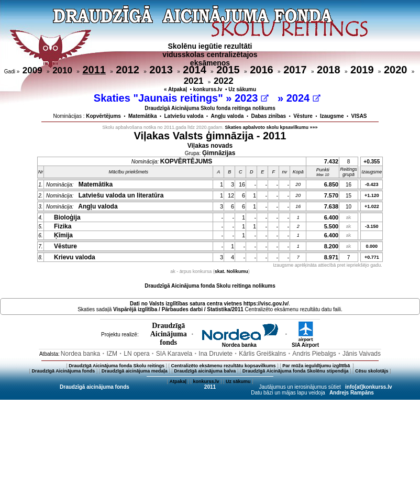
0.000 (372, 246)
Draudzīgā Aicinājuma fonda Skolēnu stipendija (296, 371)
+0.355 (372, 162)
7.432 (331, 161)
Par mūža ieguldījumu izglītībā (317, 366)
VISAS (359, 116)
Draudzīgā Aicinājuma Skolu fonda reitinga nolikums (210, 108)
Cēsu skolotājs (372, 371)
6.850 (331, 184)
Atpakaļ (178, 381)
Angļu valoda (228, 116)
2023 (252, 98)
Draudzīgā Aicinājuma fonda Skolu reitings (117, 366)
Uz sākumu (242, 89)
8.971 (331, 257)
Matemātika (142, 116)
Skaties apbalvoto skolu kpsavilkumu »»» (272, 127)
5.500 (331, 226)
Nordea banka (239, 343)
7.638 (331, 206)
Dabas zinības (268, 116)
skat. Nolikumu (231, 271)
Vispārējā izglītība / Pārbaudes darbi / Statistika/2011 (178, 309)
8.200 (331, 246)
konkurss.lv (208, 89)
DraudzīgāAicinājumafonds (169, 334)
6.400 (331, 217)
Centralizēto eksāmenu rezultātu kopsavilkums (224, 366)
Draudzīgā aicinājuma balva (205, 371)
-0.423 (372, 184)
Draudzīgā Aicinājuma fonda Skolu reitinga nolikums (210, 286)
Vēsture (303, 116)
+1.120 (372, 195)
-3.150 (372, 226)
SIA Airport (305, 343)
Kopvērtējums (103, 116)
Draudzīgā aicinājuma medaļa (135, 371)
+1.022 (372, 206)
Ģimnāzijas (219, 153)
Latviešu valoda (184, 116)
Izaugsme (332, 116)
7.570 (331, 195)
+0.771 (372, 257)
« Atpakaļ (175, 89)
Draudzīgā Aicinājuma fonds (63, 371)
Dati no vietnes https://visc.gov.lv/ (209, 304)
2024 (303, 98)
